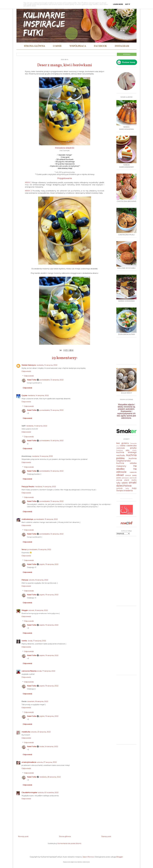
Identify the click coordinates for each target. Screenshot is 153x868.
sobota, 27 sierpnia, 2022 (47, 762)
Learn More (118, 4)
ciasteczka (131, 446)
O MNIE (57, 46)
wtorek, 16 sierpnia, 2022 (38, 580)
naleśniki (133, 472)
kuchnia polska (126, 457)
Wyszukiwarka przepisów (126, 499)
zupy (134, 488)
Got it (128, 4)
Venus (24, 549)
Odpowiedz (26, 371)
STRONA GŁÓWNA (34, 46)
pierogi (119, 480)
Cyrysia (24, 395)
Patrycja (25, 580)
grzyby (133, 448)
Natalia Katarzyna (29, 365)
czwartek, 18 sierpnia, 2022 (38, 701)
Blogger (120, 857)
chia (118, 446)
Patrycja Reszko (28, 487)
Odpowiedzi (29, 376)
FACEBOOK (100, 46)
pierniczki (133, 478)
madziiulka (26, 732)
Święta (120, 491)
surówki (119, 488)
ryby (118, 483)
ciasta (123, 446)
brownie (134, 443)
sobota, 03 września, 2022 (48, 792)
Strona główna (65, 836)
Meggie (25, 610)
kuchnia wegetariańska (126, 460)
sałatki (125, 483)
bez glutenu (123, 443)
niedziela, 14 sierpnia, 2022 (47, 365)
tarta (127, 488)
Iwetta (24, 641)
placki (127, 480)
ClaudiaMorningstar (29, 792)
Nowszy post (23, 836)
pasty (134, 475)
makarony (121, 466)
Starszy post (106, 836)
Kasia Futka (32, 380)
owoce (128, 475)
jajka (128, 450)
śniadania (128, 491)
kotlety (134, 450)
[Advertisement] (127, 352)
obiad (120, 475)
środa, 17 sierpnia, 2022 (37, 641)
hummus (120, 450)
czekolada (120, 448)
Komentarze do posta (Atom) (69, 843)
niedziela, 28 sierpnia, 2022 (50, 777)
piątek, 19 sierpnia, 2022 (49, 564)
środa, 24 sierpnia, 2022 (49, 746)
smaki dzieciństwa (126, 484)
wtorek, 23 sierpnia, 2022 (41, 732)
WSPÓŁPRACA (78, 46)
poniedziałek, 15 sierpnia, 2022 (51, 380)
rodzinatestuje (27, 519)
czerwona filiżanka (29, 671)
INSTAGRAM (122, 46)
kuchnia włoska (126, 463)
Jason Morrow (88, 857)
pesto (119, 478)
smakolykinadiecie (29, 762)
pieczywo (125, 478)
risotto (134, 480)
